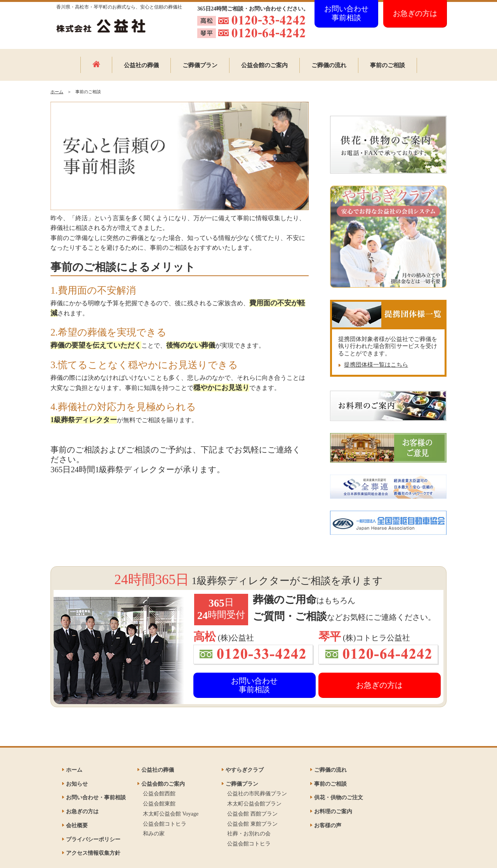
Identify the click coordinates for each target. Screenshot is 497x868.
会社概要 (77, 825)
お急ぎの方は (415, 13)
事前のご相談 (388, 65)
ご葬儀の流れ (329, 65)
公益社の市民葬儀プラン (257, 794)
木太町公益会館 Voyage (171, 814)
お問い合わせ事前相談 (346, 13)
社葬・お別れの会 (249, 834)
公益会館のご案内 (264, 65)
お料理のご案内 (333, 811)
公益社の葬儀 (141, 65)
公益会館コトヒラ (165, 824)
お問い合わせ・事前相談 (96, 798)
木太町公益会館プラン (254, 804)
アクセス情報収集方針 (93, 853)
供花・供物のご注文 (339, 798)
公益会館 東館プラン (252, 824)
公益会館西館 (159, 794)
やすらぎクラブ (245, 770)
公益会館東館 (159, 804)
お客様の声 (328, 825)
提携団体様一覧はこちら (376, 365)
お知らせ (77, 784)
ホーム (57, 92)
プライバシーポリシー (93, 839)
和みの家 (154, 834)
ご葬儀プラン (200, 65)
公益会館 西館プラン (252, 814)
